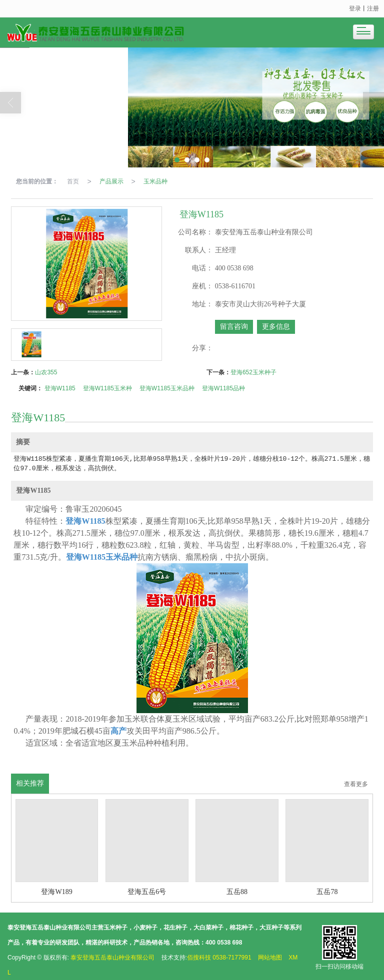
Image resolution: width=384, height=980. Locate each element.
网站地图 (270, 958)
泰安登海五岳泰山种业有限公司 (112, 958)
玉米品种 (155, 181)
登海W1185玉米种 (107, 388)
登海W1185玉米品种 (167, 388)
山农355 (46, 372)
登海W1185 (60, 388)
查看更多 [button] (356, 784)
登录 (355, 8)
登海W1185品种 (223, 388)
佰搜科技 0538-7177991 (219, 958)
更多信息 (276, 327)
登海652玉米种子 (253, 372)
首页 (73, 181)
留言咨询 (234, 327)
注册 (373, 8)
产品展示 (111, 181)
